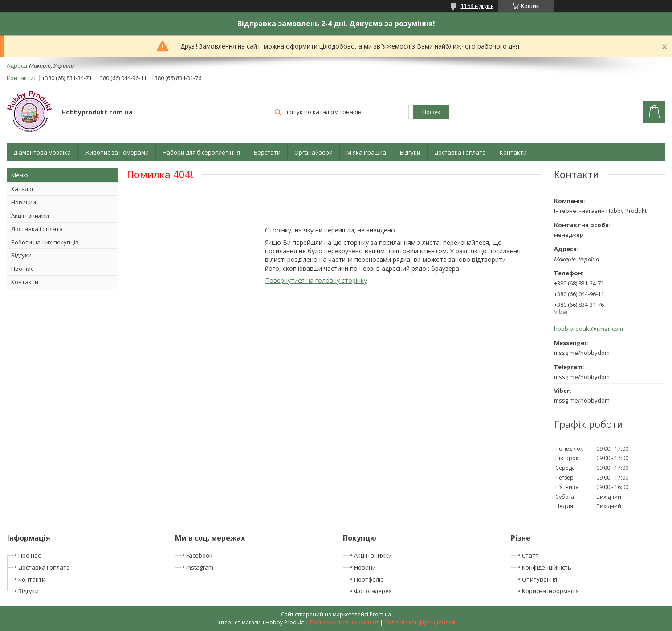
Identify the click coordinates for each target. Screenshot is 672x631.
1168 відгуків (477, 6)
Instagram (200, 567)
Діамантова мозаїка (42, 152)
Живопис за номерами (117, 152)
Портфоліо (369, 579)
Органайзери (314, 152)
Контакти (513, 152)
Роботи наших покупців (45, 242)
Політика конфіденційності (420, 622)
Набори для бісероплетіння (201, 152)
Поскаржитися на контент (344, 622)
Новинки (24, 202)
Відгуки (410, 152)
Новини (365, 567)
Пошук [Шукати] (431, 112)
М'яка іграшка (366, 152)
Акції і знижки (30, 216)
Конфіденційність (547, 567)
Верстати (267, 152)
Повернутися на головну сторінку (316, 280)
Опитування (540, 579)
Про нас (22, 269)
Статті (531, 555)
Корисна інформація (550, 591)
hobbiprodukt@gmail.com (589, 329)
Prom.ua (380, 614)
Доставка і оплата (460, 152)
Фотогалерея (373, 591)
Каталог (22, 189)
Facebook (199, 555)
